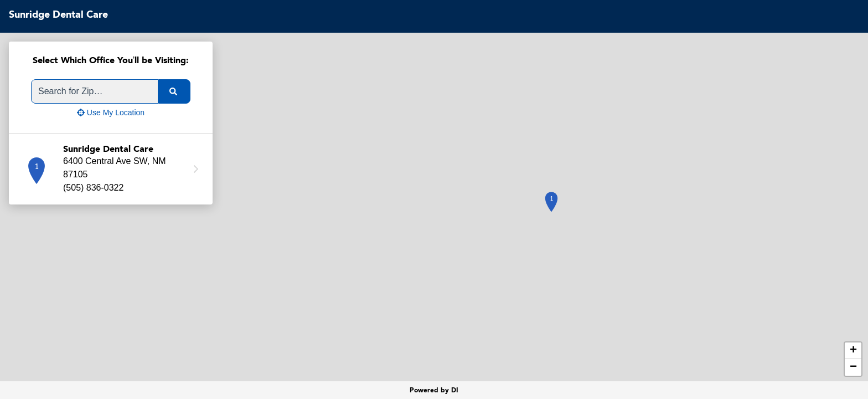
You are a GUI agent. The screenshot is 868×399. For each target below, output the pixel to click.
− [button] (853, 367)
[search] (174, 91)
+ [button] (853, 351)
